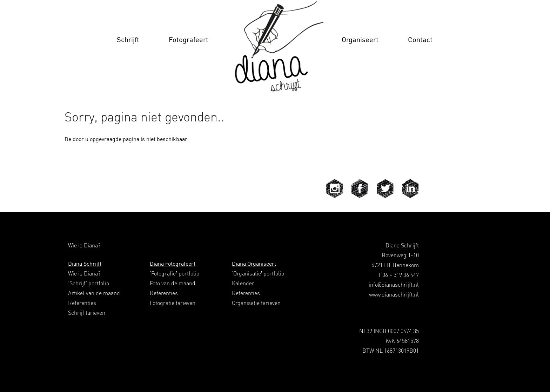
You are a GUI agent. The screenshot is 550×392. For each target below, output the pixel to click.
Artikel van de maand (94, 293)
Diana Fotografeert (173, 264)
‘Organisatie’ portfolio (258, 273)
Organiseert (360, 39)
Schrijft (128, 39)
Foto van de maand (173, 283)
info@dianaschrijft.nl (394, 285)
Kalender (243, 283)
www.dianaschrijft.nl (394, 294)
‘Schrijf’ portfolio (89, 283)
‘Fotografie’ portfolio (175, 273)
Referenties (82, 303)
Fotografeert (189, 39)
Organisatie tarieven (256, 303)
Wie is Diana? (84, 273)
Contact (420, 39)
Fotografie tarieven (173, 303)
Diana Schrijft (85, 264)
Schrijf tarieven (87, 313)
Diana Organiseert (254, 264)
